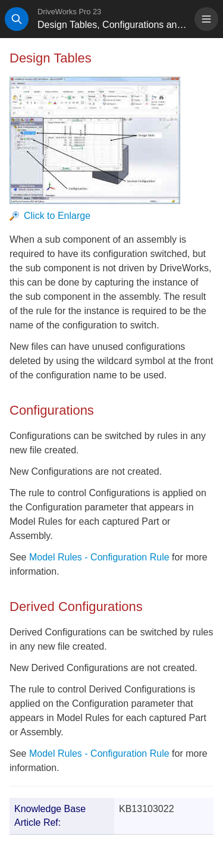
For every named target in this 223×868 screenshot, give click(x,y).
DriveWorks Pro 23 (69, 12)
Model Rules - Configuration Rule (99, 557)
